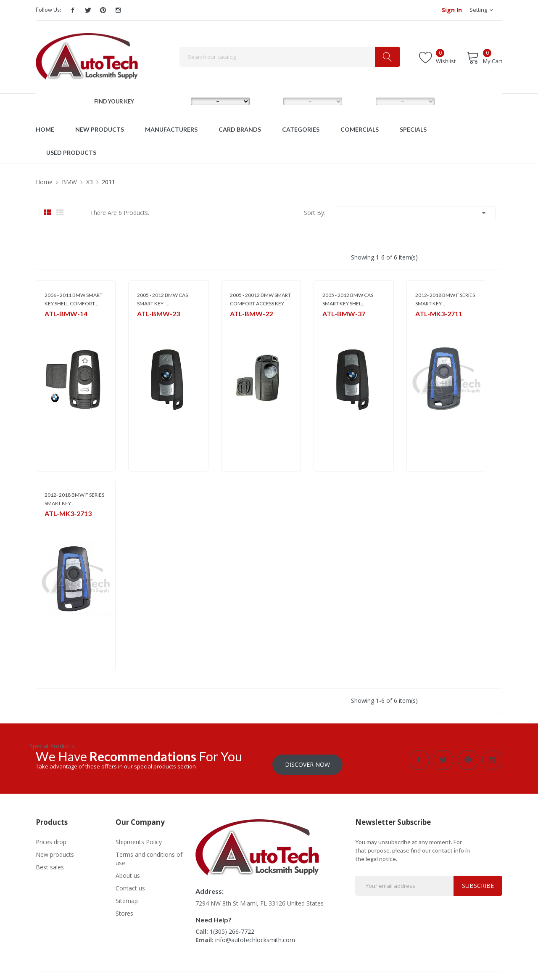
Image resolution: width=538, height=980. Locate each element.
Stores (124, 909)
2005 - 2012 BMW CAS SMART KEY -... (162, 299)
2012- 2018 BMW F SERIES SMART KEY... (445, 299)
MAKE (176, 101)
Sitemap (127, 896)
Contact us (130, 883)
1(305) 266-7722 (232, 927)
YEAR (360, 101)
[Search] (290, 57)
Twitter (88, 10)
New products (55, 850)
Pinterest (103, 10)
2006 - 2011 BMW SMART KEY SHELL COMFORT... (74, 299)
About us (128, 871)
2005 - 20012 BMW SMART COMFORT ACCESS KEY (260, 299)
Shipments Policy (139, 837)
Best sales (50, 862)
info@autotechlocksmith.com (255, 935)
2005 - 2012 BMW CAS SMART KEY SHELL (348, 299)
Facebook (73, 10)
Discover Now (307, 760)
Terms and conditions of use (149, 854)
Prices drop (51, 837)
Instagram (118, 10)
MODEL (270, 101)
